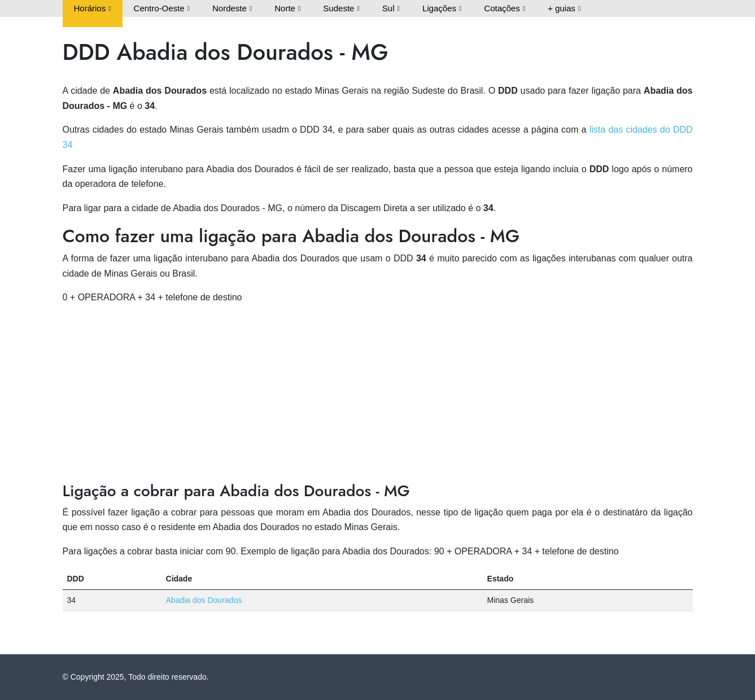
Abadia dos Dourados (204, 600)
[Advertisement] (378, 393)
